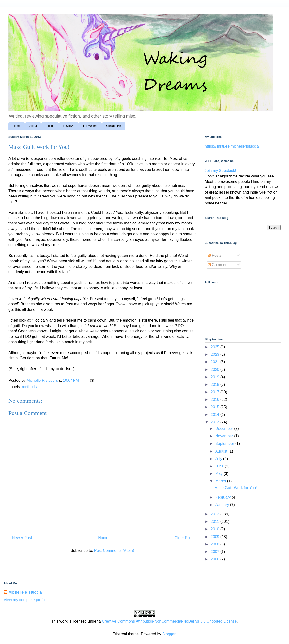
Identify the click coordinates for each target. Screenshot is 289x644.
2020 (216, 370)
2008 (216, 544)
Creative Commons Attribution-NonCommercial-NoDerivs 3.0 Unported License (169, 621)
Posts (215, 255)
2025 (216, 347)
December (225, 429)
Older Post (184, 538)
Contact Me (114, 126)
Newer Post (22, 538)
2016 (216, 399)
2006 (216, 559)
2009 (216, 537)
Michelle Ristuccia (25, 592)
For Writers (90, 126)
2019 (216, 377)
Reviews (69, 126)
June (220, 466)
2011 (216, 522)
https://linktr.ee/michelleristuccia (232, 146)
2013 (216, 422)
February (223, 497)
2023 (216, 354)
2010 (216, 529)
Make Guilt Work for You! (236, 488)
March (221, 481)
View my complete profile (25, 600)
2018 (216, 384)
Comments (219, 265)
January (223, 505)
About (33, 126)
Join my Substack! (220, 171)
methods (29, 387)
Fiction (50, 126)
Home (17, 126)
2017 (216, 392)
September (225, 444)
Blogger (169, 634)
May (220, 474)
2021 (216, 362)
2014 (216, 415)
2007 (216, 552)
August (222, 451)
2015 (216, 407)
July (219, 459)
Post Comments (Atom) (114, 550)
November (225, 436)
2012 (216, 514)
